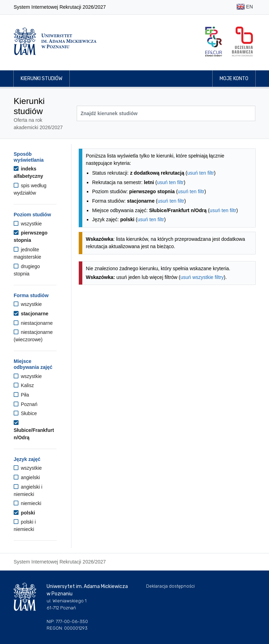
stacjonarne (31, 314)
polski (24, 513)
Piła (21, 395)
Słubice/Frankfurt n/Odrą (34, 430)
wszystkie (28, 224)
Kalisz (24, 385)
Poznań (26, 404)
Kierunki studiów (42, 79)
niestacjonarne (33, 323)
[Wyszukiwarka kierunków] (166, 113)
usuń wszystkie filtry (202, 277)
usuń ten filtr (201, 173)
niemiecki (27, 503)
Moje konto (234, 79)
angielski (27, 477)
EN (245, 7)
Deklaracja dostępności (170, 586)
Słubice (25, 413)
